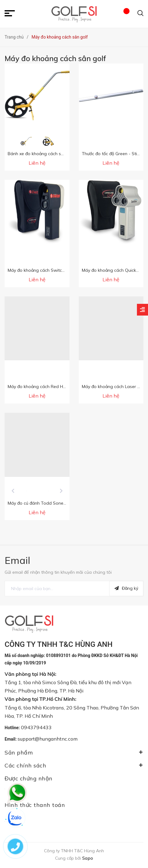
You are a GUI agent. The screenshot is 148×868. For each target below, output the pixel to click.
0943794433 (36, 727)
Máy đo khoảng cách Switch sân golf (45, 270)
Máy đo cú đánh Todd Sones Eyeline (44, 503)
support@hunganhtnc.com (48, 739)
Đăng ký (126, 588)
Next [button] (61, 491)
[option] (26, 141)
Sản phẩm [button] (74, 752)
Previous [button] (13, 491)
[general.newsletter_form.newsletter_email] (57, 589)
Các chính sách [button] (74, 765)
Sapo (88, 858)
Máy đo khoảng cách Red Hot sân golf (46, 386)
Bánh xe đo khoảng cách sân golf (42, 154)
